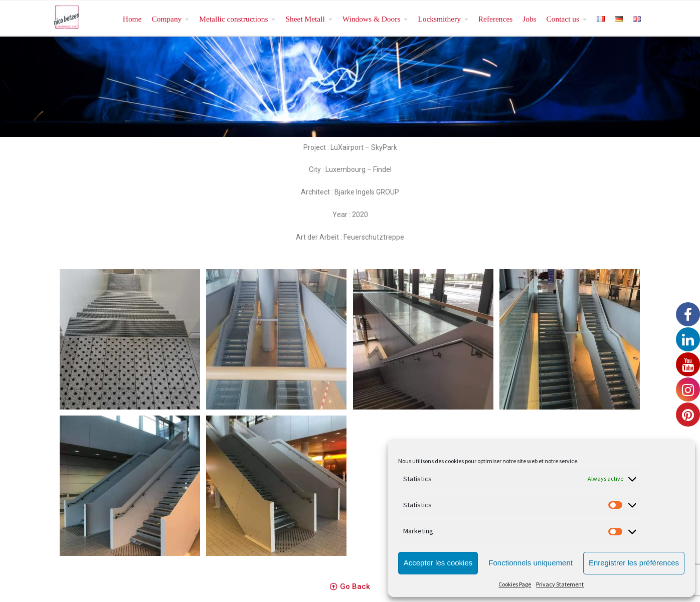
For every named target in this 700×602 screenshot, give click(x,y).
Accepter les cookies (438, 563)
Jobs (529, 19)
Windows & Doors (372, 19)
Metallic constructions (233, 19)
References (495, 19)
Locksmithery (439, 19)
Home (132, 19)
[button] (350, 587)
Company (166, 19)
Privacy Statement (560, 584)
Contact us (563, 19)
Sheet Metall (305, 19)
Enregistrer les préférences (634, 563)
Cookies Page (515, 584)
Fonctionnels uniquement (531, 563)
